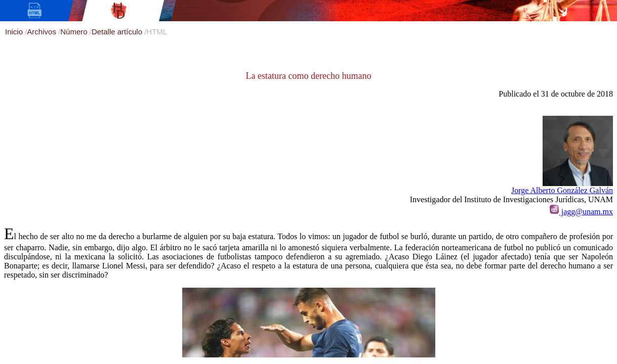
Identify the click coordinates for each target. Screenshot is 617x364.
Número (75, 32)
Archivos (43, 32)
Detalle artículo (118, 32)
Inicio (15, 32)
